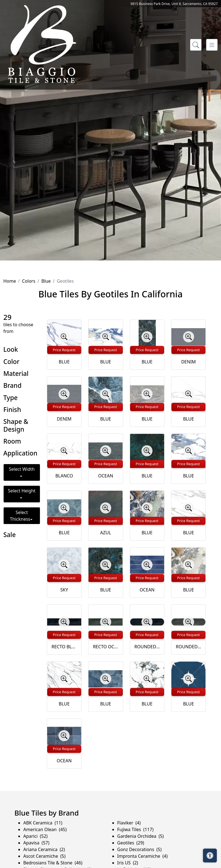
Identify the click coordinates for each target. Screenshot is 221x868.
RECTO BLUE (64, 647)
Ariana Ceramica (44, 849)
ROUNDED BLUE (147, 647)
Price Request (64, 350)
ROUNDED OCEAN (188, 647)
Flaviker (129, 823)
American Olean (45, 829)
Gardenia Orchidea (141, 836)
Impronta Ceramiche (143, 856)
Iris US (128, 863)
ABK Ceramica (43, 823)
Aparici (35, 836)
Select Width (22, 469)
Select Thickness (20, 516)
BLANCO (64, 476)
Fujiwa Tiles (135, 829)
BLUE (64, 362)
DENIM (188, 362)
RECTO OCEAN (106, 647)
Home (10, 281)
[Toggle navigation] (212, 45)
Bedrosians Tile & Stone (53, 863)
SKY (64, 590)
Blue (46, 281)
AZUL (106, 533)
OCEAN (106, 476)
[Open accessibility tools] (210, 856)
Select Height (22, 491)
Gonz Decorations (139, 849)
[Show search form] (196, 45)
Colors (29, 281)
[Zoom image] (64, 337)
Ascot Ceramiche (44, 856)
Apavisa (36, 843)
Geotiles (131, 843)
